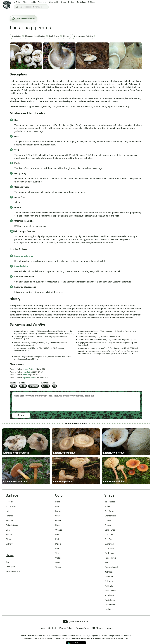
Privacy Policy (66, 629)
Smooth (45, 386)
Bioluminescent (13, 572)
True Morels (110, 605)
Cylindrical (109, 544)
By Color (72, 2)
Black (58, 502)
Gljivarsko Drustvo (29, 378)
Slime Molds (54, 2)
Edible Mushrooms (23, 19)
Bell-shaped (110, 502)
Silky (8, 530)
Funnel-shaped (111, 568)
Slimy (8, 539)
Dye (54, 386)
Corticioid (109, 535)
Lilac (57, 525)
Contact (52, 629)
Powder (10, 521)
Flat (106, 563)
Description (16, 36)
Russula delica (21, 266)
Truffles (108, 610)
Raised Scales (12, 525)
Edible (25, 2)
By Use (63, 2)
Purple (58, 544)
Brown (58, 511)
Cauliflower (110, 511)
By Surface (81, 2)
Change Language (103, 629)
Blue (57, 507)
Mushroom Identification (35, 36)
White (13, 386)
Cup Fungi (109, 539)
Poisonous (42, 2)
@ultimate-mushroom (76, 622)
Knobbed (109, 577)
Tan (57, 554)
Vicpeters (26, 375)
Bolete (108, 507)
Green (58, 521)
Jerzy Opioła (27, 372)
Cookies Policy (83, 629)
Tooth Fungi (110, 600)
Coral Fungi (110, 530)
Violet (58, 558)
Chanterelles (110, 516)
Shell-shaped (110, 591)
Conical (108, 521)
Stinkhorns (109, 596)
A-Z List (17, 2)
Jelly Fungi (109, 572)
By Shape (91, 2)
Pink (57, 539)
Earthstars (109, 554)
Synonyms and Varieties (83, 36)
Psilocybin (11, 567)
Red (57, 549)
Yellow (58, 568)
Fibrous (9, 502)
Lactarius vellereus (24, 256)
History (66, 36)
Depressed (33, 386)
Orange (59, 530)
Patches (10, 516)
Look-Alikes (54, 36)
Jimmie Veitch (28, 369)
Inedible (33, 2)
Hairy (8, 511)
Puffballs (109, 586)
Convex (23, 386)
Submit (21, 415)
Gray (57, 516)
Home (42, 629)
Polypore (109, 582)
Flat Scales (11, 507)
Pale (57, 535)
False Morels (110, 558)
